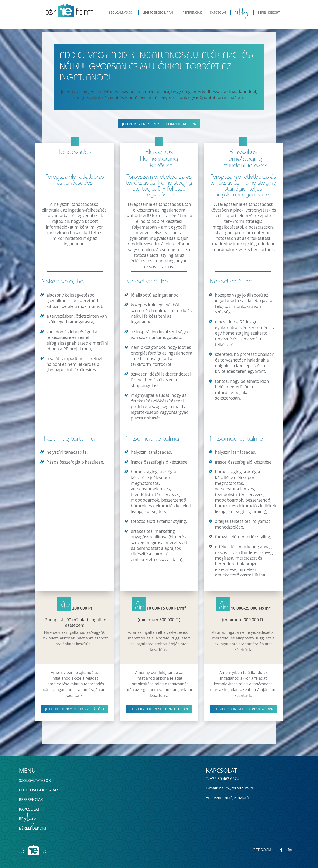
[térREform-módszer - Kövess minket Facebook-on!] (283, 850)
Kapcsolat (29, 809)
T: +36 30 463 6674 (222, 778)
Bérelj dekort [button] (269, 12)
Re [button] (242, 13)
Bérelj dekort (33, 828)
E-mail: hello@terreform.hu (230, 788)
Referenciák (31, 799)
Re (27, 819)
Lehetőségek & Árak (39, 790)
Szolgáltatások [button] (122, 12)
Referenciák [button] (192, 12)
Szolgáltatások (35, 780)
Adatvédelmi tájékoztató (227, 798)
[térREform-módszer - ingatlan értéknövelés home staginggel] (70, 11)
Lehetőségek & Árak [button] (158, 12)
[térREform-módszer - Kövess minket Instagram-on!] (292, 850)
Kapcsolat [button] (218, 12)
